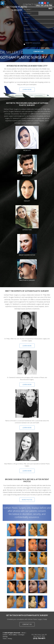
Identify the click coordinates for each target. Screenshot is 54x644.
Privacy (10, 639)
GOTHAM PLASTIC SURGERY (17, 8)
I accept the (37, 44)
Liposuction (27, 230)
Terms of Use (36, 43)
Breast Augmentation (27, 255)
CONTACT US (27, 624)
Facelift (27, 201)
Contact (5, 635)
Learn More (27, 346)
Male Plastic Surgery (27, 280)
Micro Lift (27, 150)
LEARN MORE (27, 90)
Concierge (21, 635)
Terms (5, 639)
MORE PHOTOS (27, 500)
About (23, 633)
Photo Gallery (13, 635)
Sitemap (5, 637)
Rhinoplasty (27, 176)
